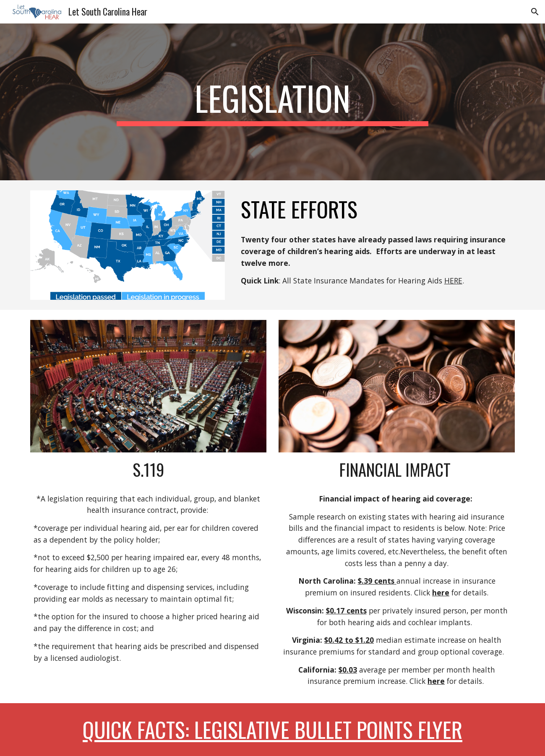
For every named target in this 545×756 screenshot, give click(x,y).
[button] (535, 12)
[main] (273, 102)
